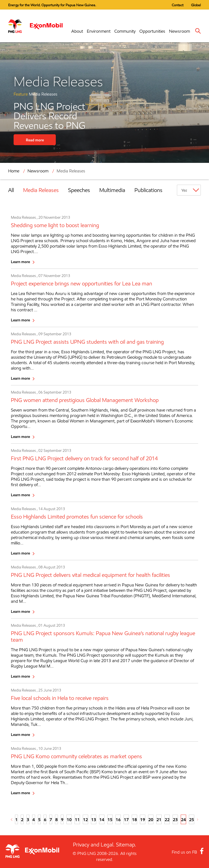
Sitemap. (126, 845)
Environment (99, 31)
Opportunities (152, 31)
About (77, 31)
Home (14, 171)
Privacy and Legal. (94, 845)
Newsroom (179, 31)
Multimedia (112, 190)
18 (134, 820)
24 (183, 820)
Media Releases (71, 171)
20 (151, 820)
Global (196, 5)
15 (110, 820)
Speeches (79, 190)
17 (126, 820)
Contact (178, 5)
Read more (35, 140)
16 (118, 820)
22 (167, 820)
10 (69, 820)
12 (85, 820)
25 (192, 820)
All (11, 190)
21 (159, 820)
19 (143, 820)
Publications (148, 190)
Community (125, 31)
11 (77, 820)
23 (175, 820)
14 (102, 820)
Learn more (20, 262)
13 (94, 820)
